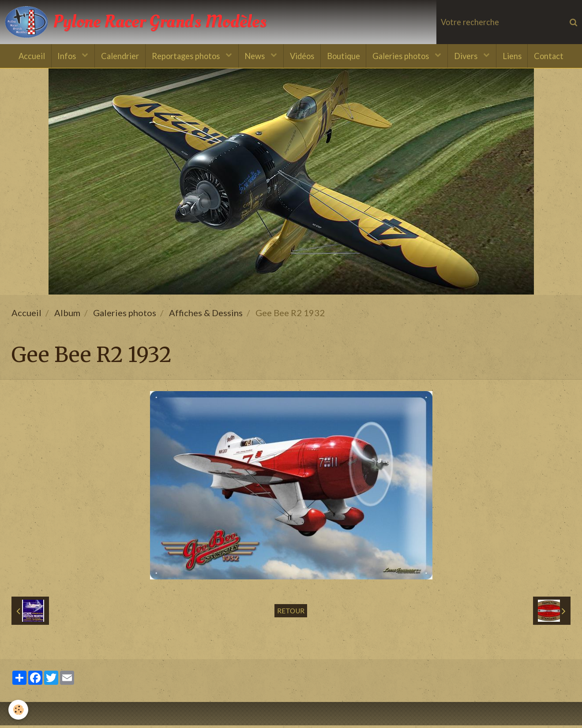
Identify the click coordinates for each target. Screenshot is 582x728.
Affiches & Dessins (206, 315)
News (255, 56)
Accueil (26, 56)
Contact (554, 56)
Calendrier (117, 56)
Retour (291, 613)
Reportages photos (184, 56)
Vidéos (302, 56)
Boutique (344, 56)
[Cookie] (19, 710)
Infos (64, 56)
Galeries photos (404, 56)
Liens (516, 56)
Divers (470, 56)
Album (67, 315)
